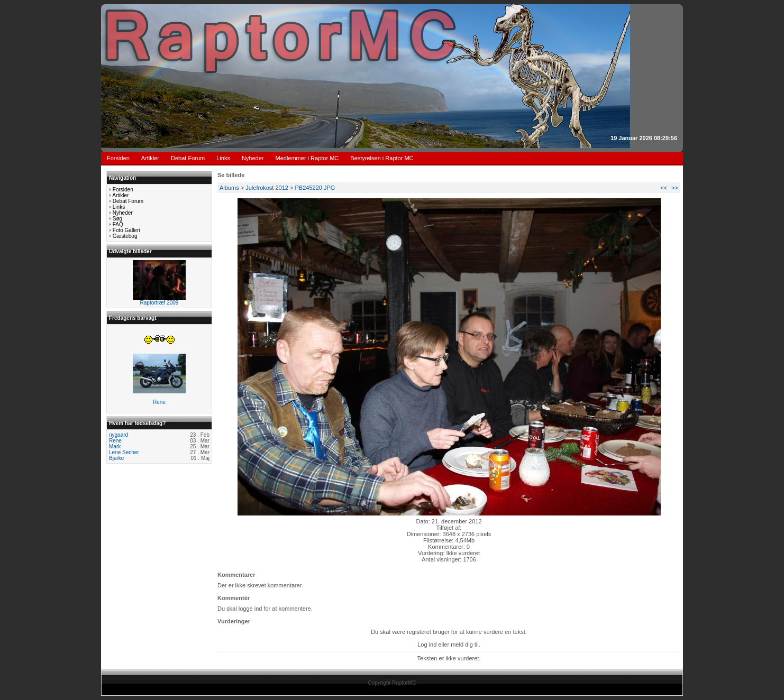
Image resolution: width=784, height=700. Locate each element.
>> (675, 188)
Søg (117, 219)
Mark (115, 446)
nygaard (118, 435)
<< (664, 188)
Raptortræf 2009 (159, 303)
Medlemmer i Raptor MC (307, 158)
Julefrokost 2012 (267, 188)
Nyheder (253, 158)
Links (223, 158)
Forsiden (118, 158)
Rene (159, 402)
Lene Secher (124, 452)
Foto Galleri (126, 230)
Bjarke (116, 458)
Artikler (150, 158)
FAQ (118, 224)
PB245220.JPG (315, 188)
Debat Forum (188, 158)
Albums (229, 188)
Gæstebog (125, 236)
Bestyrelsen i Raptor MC (382, 158)
